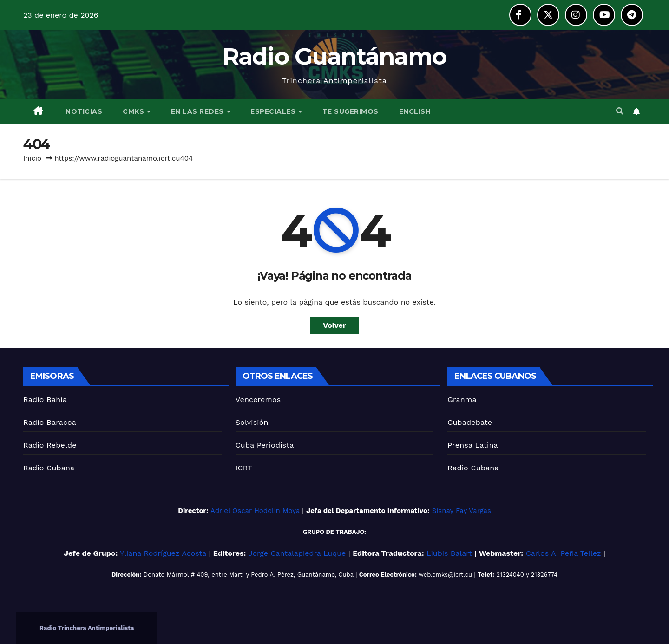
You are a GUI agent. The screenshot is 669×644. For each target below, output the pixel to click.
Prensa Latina (473, 445)
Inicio (32, 158)
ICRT (244, 468)
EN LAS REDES (199, 111)
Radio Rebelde (50, 445)
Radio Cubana (49, 468)
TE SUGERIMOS (351, 111)
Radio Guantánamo (335, 56)
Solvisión (252, 422)
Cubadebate (470, 422)
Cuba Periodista (265, 445)
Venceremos (258, 400)
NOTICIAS (83, 111)
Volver (334, 325)
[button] (620, 111)
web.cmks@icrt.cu (445, 575)
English (415, 111)
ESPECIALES (274, 111)
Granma (462, 400)
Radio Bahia (45, 400)
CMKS (134, 111)
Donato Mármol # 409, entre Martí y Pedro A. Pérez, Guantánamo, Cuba (249, 575)
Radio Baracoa (50, 422)
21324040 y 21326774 (527, 575)
